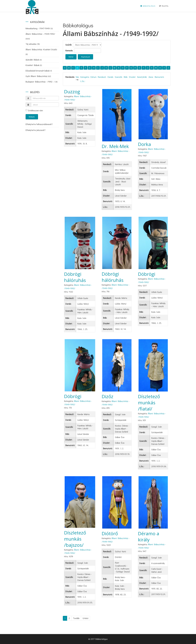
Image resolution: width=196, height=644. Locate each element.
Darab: (111, 77)
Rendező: (102, 77)
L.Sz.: (83, 81)
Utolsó (85, 618)
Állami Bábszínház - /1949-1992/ (40, 36)
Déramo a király (149, 537)
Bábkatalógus (148, 6)
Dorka (144, 144)
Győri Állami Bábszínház (38, 76)
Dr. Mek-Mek (115, 146)
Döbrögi (147, 274)
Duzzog (72, 92)
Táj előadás (33, 44)
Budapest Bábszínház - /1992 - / (42, 82)
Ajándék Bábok (34, 60)
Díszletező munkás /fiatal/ (149, 403)
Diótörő (110, 533)
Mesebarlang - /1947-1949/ (39, 28)
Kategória (85, 77)
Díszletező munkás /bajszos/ (75, 539)
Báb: (126, 77)
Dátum (93, 77)
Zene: (151, 77)
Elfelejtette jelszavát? (36, 130)
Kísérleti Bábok (34, 65)
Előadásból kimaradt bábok (39, 71)
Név (77, 77)
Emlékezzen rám (34, 110)
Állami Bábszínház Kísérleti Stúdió (41, 52)
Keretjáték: (142, 77)
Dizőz (108, 396)
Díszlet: (132, 77)
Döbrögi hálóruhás (75, 277)
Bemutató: (159, 77)
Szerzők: (119, 77)
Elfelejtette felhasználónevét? (39, 124)
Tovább (76, 618)
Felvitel (164, 6)
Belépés (32, 117)
